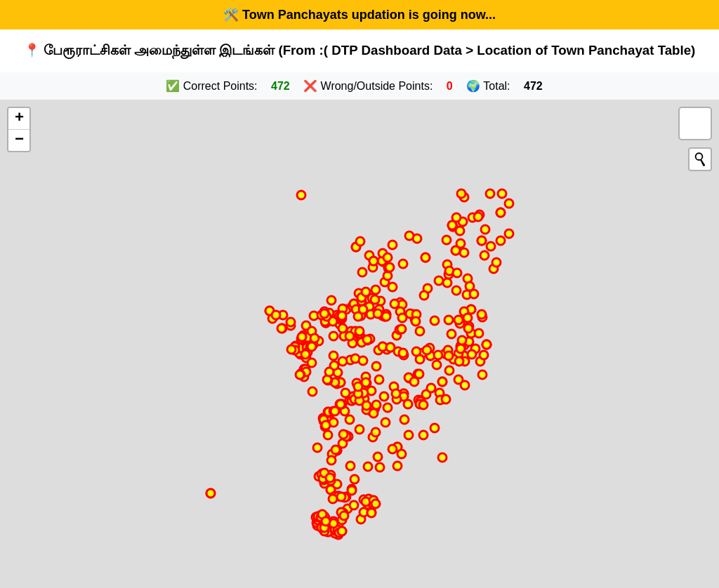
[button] (19, 119)
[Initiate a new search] (700, 159)
